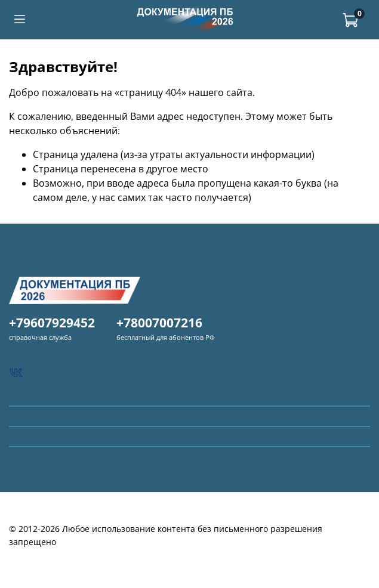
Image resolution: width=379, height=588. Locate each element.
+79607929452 (52, 323)
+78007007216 (159, 323)
